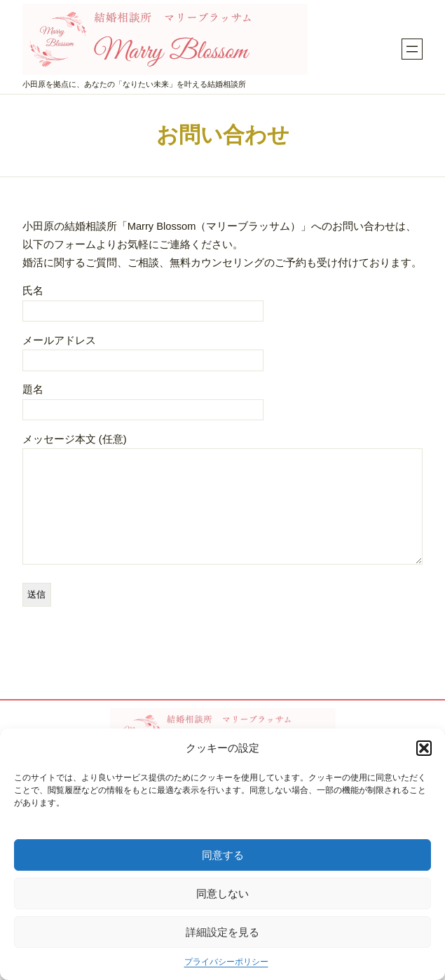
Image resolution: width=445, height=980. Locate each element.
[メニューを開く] (412, 49)
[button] (424, 748)
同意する (223, 855)
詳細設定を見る (222, 932)
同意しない (222, 893)
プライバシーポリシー (226, 962)
